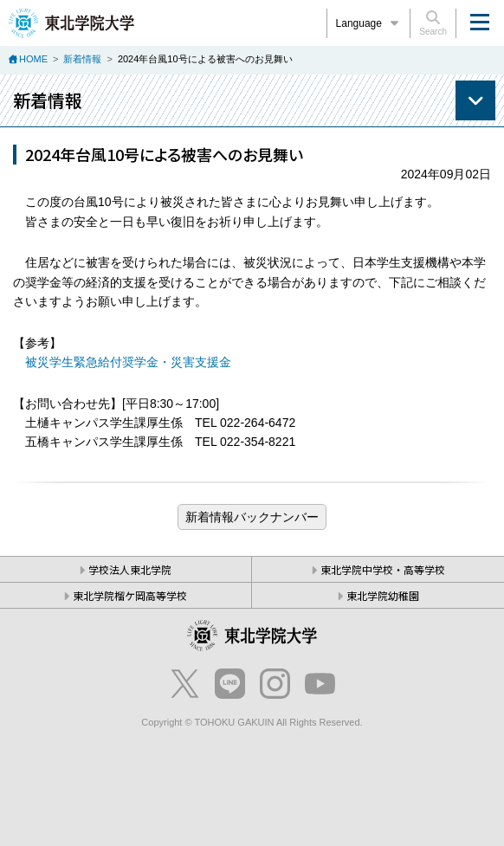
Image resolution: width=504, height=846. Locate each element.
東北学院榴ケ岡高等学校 (130, 595)
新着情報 (82, 59)
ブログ (252, 517)
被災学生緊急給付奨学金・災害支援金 (128, 362)
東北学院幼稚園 (383, 595)
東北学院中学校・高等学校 (383, 569)
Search (433, 23)
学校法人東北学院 (130, 569)
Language (369, 23)
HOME (33, 59)
